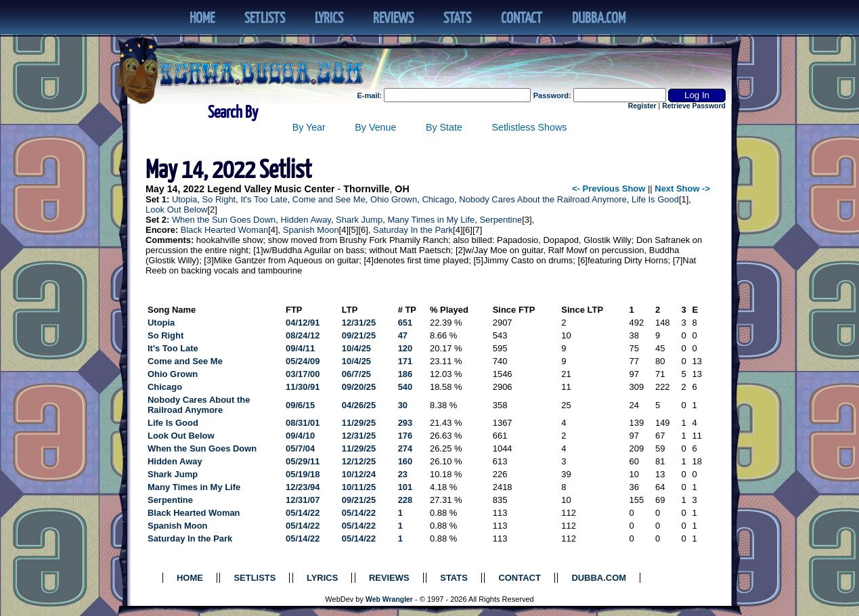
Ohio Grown (394, 199)
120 (405, 348)
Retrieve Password (694, 106)
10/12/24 (359, 474)
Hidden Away (305, 220)
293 (405, 423)
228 (405, 500)
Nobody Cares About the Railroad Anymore (543, 199)
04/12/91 (303, 323)
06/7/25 (356, 374)
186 (405, 374)
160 (405, 461)
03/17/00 (303, 374)
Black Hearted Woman (224, 230)
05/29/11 (303, 461)
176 (405, 436)
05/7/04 (300, 448)
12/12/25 (359, 461)
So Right (219, 199)
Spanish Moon (311, 230)
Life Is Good (655, 199)
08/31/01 (303, 423)
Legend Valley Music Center (271, 189)
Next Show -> (682, 189)
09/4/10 (300, 436)
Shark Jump (359, 220)
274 (405, 448)
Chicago (438, 199)
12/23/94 (303, 487)
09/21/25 (359, 335)
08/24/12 (303, 335)
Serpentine (501, 220)
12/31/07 (303, 500)
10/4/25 (356, 348)
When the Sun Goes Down (224, 220)
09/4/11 (300, 348)
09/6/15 (300, 405)
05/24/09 (303, 361)
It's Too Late (264, 199)
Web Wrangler (389, 599)
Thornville (366, 189)
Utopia (184, 199)
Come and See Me (329, 199)
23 (403, 474)
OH (402, 189)
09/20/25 (359, 387)
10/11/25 (359, 487)
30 (403, 405)
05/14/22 (303, 513)
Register (642, 106)
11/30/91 (303, 387)
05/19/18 (303, 474)
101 (405, 487)
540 (405, 387)
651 (405, 323)
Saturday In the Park (413, 230)
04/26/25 (359, 405)
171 (405, 361)
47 (403, 335)
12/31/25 (359, 323)
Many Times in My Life (431, 220)
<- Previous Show (609, 189)
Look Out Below (176, 210)
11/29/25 (359, 423)
